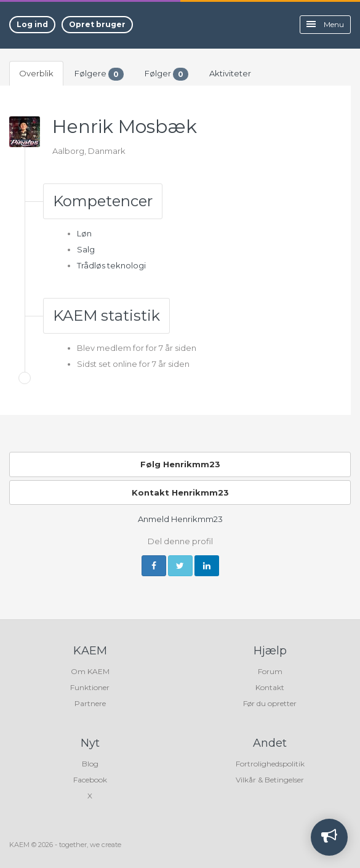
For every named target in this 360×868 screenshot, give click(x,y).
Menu (325, 24)
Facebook (90, 780)
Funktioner (90, 687)
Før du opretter (270, 703)
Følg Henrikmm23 (180, 464)
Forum (270, 671)
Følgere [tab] (99, 74)
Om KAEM (90, 671)
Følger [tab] (166, 74)
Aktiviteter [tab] (230, 73)
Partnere (90, 703)
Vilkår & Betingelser (270, 780)
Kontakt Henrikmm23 (180, 492)
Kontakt (270, 687)
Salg (86, 249)
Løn (84, 233)
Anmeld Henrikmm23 (180, 519)
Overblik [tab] (36, 73)
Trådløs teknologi (111, 265)
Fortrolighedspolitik (270, 764)
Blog (90, 764)
